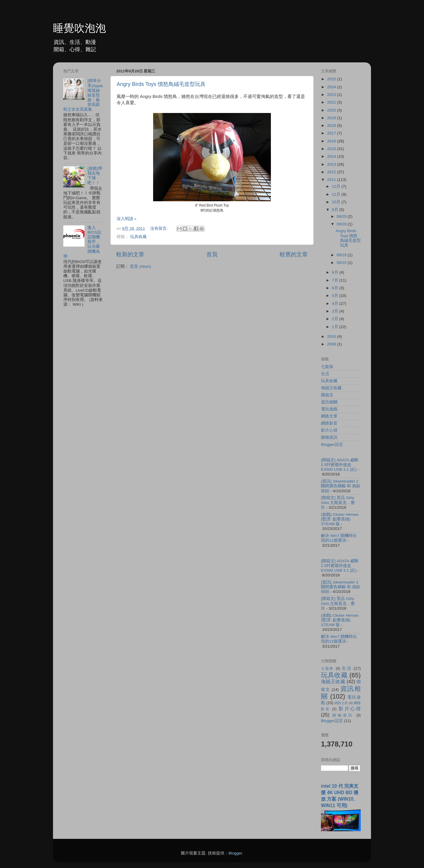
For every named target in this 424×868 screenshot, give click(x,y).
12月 (337, 186)
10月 (337, 202)
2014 (332, 156)
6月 (336, 288)
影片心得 (329, 430)
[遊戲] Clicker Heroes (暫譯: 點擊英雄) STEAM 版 (340, 519)
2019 (332, 118)
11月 (337, 194)
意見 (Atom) (140, 266)
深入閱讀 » (126, 219)
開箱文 (327, 395)
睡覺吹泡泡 (79, 28)
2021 (332, 102)
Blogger (235, 853)
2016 (332, 141)
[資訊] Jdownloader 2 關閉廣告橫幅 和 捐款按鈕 (341, 486)
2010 (332, 336)
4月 (336, 304)
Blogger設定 (332, 444)
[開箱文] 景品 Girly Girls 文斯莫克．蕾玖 (338, 502)
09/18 (342, 255)
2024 (332, 87)
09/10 (342, 263)
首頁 (212, 254)
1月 (336, 327)
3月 (336, 311)
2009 (332, 344)
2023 (332, 95)
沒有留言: (160, 228)
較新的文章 (130, 254)
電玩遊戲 (329, 409)
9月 (336, 210)
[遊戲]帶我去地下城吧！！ (95, 176)
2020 (332, 110)
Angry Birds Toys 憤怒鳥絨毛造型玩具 (161, 84)
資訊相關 (329, 402)
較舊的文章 (294, 254)
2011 (332, 180)
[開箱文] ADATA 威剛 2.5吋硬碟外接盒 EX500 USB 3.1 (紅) (340, 465)
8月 (336, 272)
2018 (332, 125)
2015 (332, 149)
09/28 (342, 224)
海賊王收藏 (331, 388)
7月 (336, 280)
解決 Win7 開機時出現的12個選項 (339, 538)
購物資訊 (329, 437)
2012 (332, 172)
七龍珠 (327, 367)
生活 (325, 374)
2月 (336, 319)
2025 (332, 79)
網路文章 (329, 416)
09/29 (342, 216)
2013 (332, 164)
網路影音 (329, 423)
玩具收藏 (138, 237)
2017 (332, 133)
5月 (336, 296)
